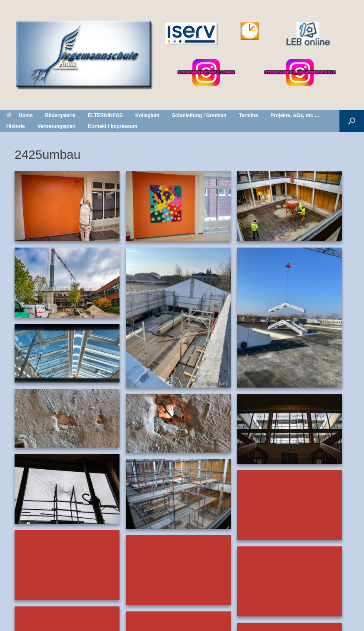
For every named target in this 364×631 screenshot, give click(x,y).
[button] (352, 121)
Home (19, 115)
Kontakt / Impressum (113, 126)
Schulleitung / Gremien (199, 115)
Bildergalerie (60, 115)
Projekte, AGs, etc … (295, 115)
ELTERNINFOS (105, 115)
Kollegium (147, 115)
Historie (16, 126)
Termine (249, 115)
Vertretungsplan (56, 126)
